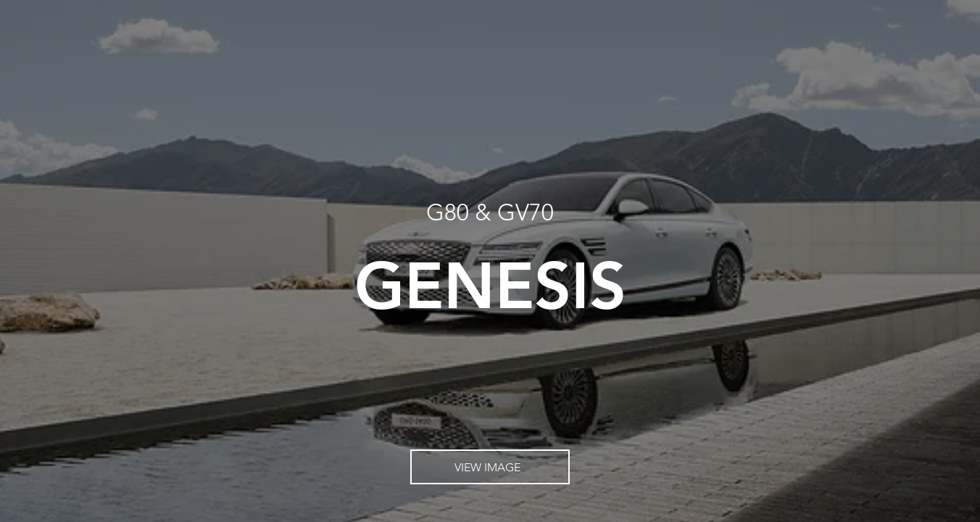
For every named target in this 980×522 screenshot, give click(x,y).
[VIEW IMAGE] (490, 467)
